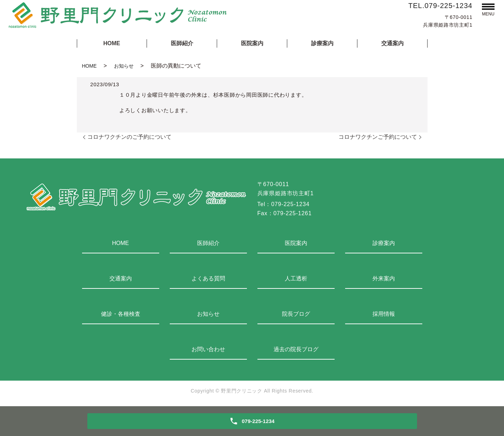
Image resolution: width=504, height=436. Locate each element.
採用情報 (384, 314)
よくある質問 (208, 278)
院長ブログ (296, 314)
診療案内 (322, 43)
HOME (112, 43)
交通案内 (392, 43)
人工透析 (296, 278)
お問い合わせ (208, 349)
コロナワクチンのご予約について (129, 137)
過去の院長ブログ (296, 349)
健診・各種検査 (121, 314)
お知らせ (124, 66)
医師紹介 (182, 43)
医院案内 (252, 43)
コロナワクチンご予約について (378, 137)
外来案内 (384, 278)
